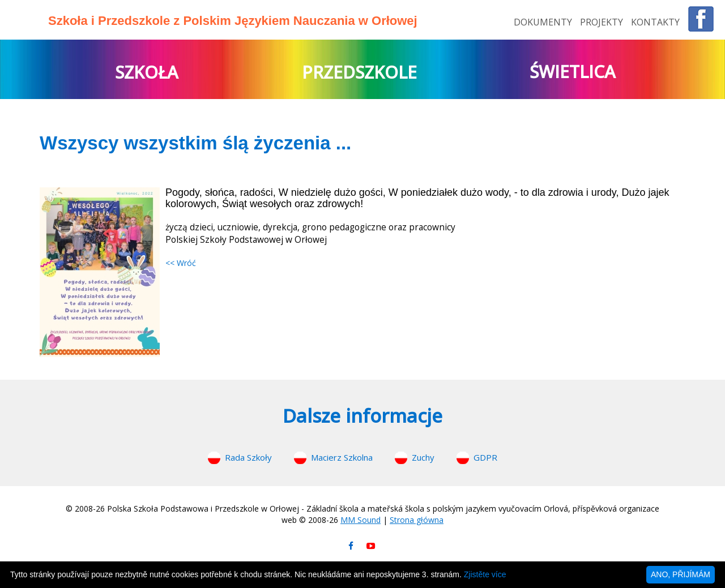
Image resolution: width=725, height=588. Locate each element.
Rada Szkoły (248, 457)
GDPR (485, 457)
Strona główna (417, 520)
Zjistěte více (485, 574)
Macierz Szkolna (342, 457)
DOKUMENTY (544, 22)
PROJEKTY (603, 22)
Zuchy (423, 457)
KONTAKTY (655, 22)
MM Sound (361, 520)
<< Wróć (181, 263)
